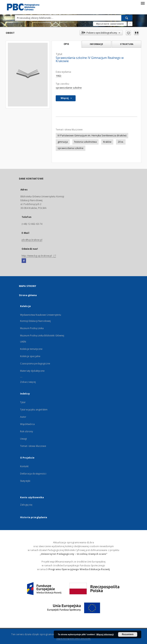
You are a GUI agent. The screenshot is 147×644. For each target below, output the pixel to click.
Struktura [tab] (127, 44)
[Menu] (143, 3)
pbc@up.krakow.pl (32, 240)
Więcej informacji (105, 634)
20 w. (121, 142)
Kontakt (24, 466)
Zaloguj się (26, 505)
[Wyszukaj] (127, 18)
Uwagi (24, 439)
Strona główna (28, 295)
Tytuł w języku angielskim (34, 410)
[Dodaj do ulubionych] (128, 33)
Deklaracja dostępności (33, 474)
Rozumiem (128, 634)
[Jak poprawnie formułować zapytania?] (130, 24)
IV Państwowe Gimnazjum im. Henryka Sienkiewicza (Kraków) (92, 135)
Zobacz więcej (28, 382)
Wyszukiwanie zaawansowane (110, 24)
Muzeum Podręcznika (32, 328)
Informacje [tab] (96, 44)
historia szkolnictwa (85, 142)
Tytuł (23, 402)
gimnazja (63, 142)
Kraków (107, 142)
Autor (23, 417)
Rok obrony (27, 431)
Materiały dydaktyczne (32, 371)
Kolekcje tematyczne (31, 349)
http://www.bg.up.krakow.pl (39, 256)
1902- (59, 76)
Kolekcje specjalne (30, 356)
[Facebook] (24, 261)
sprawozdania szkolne (71, 148)
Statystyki (25, 481)
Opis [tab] (66, 44)
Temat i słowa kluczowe (33, 446)
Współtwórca (27, 424)
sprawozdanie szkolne (69, 88)
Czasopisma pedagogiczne (35, 364)
